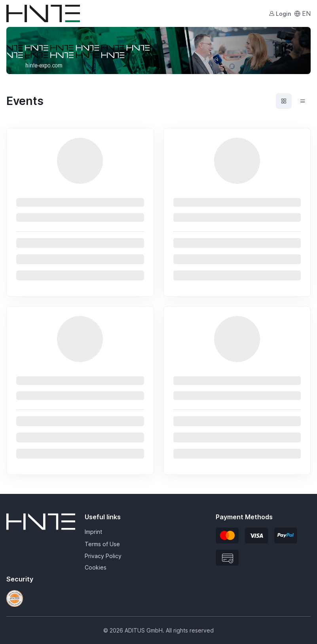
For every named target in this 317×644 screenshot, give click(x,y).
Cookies (96, 567)
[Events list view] (303, 101)
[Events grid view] (284, 101)
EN (302, 13)
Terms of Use (102, 544)
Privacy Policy (103, 556)
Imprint (93, 532)
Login (280, 14)
